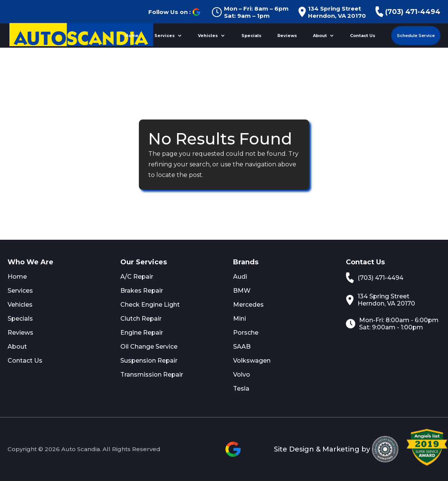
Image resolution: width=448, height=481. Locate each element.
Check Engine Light (150, 305)
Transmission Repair (152, 375)
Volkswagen (252, 361)
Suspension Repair (149, 361)
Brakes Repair (142, 291)
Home (132, 36)
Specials (251, 36)
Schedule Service (416, 36)
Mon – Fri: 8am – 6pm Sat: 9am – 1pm (250, 12)
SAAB (242, 347)
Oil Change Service (149, 347)
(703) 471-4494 (408, 12)
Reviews (287, 36)
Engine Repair (142, 333)
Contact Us (363, 36)
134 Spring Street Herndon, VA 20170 (332, 12)
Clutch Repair (141, 319)
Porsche (246, 333)
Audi (240, 277)
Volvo (242, 375)
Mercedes (248, 305)
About (320, 36)
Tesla (241, 389)
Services (165, 36)
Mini (240, 319)
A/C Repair (137, 277)
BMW (242, 291)
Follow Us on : (174, 12)
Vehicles (208, 36)
